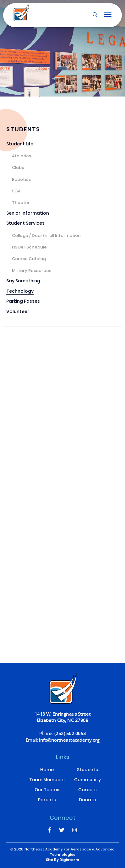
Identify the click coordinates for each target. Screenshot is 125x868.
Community (87, 780)
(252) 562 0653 (70, 733)
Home (47, 770)
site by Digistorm (63, 860)
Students (87, 770)
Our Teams (47, 790)
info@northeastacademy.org (69, 740)
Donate (87, 800)
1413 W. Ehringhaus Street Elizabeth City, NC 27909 (63, 717)
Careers (87, 790)
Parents (47, 800)
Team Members (47, 780)
